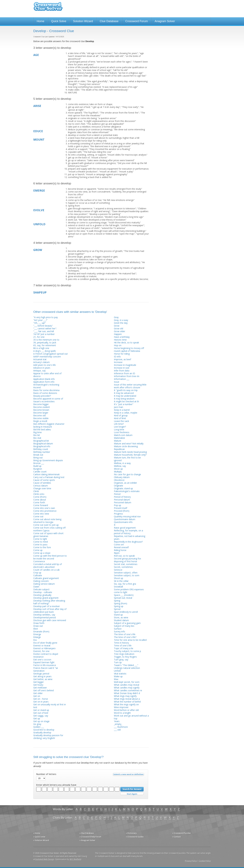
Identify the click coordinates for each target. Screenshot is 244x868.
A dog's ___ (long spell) (45, 351)
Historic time (120, 340)
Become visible (41, 418)
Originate (118, 486)
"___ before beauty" (43, 326)
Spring (117, 601)
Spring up (119, 606)
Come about (40, 500)
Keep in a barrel (122, 410)
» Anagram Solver (87, 840)
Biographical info (42, 446)
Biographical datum (43, 444)
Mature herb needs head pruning (130, 452)
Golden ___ (39, 727)
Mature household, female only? (130, 455)
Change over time (42, 488)
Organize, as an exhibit (125, 483)
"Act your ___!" (40, 320)
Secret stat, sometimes (126, 564)
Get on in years (41, 702)
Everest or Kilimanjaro (44, 648)
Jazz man (118, 407)
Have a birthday (122, 337)
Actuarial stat (40, 359)
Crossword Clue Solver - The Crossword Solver (48, 8)
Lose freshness (122, 432)
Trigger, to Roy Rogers (125, 657)
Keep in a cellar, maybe (126, 413)
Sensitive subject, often (126, 573)
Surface (118, 629)
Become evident (42, 407)
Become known (41, 410)
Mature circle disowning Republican (126, 448)
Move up (118, 469)
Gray (116, 317)
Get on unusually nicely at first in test (50, 706)
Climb (36, 491)
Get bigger (39, 682)
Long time (119, 429)
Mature (118, 441)
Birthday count (41, 449)
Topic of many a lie (124, 648)
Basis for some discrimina (46, 390)
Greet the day (121, 323)
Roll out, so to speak (124, 556)
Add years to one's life (45, 365)
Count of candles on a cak (46, 570)
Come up (38, 550)
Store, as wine (121, 617)
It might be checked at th (126, 401)
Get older (38, 693)
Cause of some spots (44, 480)
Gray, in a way (121, 320)
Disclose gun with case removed (50, 620)
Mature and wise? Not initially (129, 444)
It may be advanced (124, 393)
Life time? (119, 424)
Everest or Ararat (42, 646)
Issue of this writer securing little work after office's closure (130, 386)
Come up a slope (42, 553)
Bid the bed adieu (42, 429)
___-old (117, 730)
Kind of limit (120, 418)
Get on (37, 696)
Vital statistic (120, 674)
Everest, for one (41, 651)
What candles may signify (127, 688)
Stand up (118, 615)
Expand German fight (44, 662)
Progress (118, 514)
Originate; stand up (123, 488)
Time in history (121, 643)
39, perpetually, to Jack (45, 343)
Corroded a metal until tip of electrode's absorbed (48, 566)
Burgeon (38, 469)
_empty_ (118, 724)
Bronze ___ (39, 463)
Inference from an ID (124, 373)
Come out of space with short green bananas (48, 535)
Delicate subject (41, 589)
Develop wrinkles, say (44, 615)
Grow (117, 326)
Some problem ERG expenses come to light (129, 591)
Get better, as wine (43, 679)
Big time (38, 432)
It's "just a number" (124, 404)
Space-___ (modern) (124, 595)
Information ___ (122, 379)
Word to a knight (122, 713)
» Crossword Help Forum (90, 837)
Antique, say (39, 371)
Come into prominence (45, 511)
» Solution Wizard (41, 840)
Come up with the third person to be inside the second (50, 557)
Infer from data (122, 371)
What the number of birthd (127, 702)
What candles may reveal (127, 685)
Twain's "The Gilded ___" (126, 665)
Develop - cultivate (43, 592)
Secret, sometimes (123, 567)
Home (41, 21)
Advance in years (42, 368)
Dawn (36, 587)
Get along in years (42, 676)
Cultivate (38, 575)
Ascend (37, 387)
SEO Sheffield (75, 859)
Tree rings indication (124, 654)
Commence (39, 561)
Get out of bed (41, 713)
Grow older (120, 331)
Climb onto (39, 494)
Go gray (37, 724)
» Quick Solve (39, 837)
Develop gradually (42, 595)
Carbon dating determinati (46, 474)
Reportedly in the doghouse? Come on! (128, 543)
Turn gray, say (121, 660)
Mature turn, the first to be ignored (127, 459)
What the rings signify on (126, 704)
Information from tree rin (127, 376)
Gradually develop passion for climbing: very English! (48, 737)
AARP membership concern (47, 357)
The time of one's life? (125, 637)
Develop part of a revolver (47, 606)
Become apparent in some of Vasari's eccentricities (48, 400)
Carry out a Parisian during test (49, 477)
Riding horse (120, 550)
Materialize (119, 438)
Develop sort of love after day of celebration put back (50, 610)
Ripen (117, 553)
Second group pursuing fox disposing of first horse (127, 560)
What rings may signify (125, 696)
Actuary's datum (41, 362)
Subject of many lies (124, 626)
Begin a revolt (40, 421)
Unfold (117, 671)
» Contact (177, 837)
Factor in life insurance (45, 665)
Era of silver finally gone (45, 643)
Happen (118, 334)
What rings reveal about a (127, 699)
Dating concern (41, 581)
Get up (37, 718)
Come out (38, 516)
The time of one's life (125, 634)
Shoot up (118, 578)
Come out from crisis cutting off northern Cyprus (49, 529)
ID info (117, 357)
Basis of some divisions (45, 393)
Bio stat (37, 438)
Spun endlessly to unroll (126, 612)
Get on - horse (41, 699)
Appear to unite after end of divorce (47, 375)
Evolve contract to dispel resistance (46, 655)
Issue (117, 382)
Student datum (121, 620)
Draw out (38, 626)
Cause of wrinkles (42, 483)
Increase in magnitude (125, 365)
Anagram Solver (165, 21)
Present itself (121, 508)
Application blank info (44, 379)
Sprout (117, 609)
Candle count (40, 472)
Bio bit (37, 435)
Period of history (122, 497)
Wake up (118, 676)
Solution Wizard (83, 21)
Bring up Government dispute (48, 460)
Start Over (132, 794)
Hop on (118, 345)
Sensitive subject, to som (127, 575)
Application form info (44, 382)
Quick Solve (59, 21)
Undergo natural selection (127, 668)
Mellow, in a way (122, 463)
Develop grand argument (46, 598)
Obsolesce (119, 480)
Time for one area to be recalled (130, 640)
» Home (37, 833)
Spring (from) (121, 603)
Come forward (41, 505)
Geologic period (41, 674)
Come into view (41, 514)
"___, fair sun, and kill (44, 331)
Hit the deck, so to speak (126, 343)
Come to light (40, 539)
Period (117, 494)
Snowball (118, 587)
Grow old (118, 328)
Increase (118, 362)
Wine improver (121, 707)
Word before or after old (126, 710)
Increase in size (122, 368)
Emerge (37, 634)
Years (117, 721)
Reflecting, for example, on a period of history (128, 532)
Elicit (36, 629)
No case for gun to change (127, 474)
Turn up (118, 662)
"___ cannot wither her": (45, 328)
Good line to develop (44, 730)
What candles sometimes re (128, 690)
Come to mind (41, 542)
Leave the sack (121, 421)
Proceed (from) (122, 511)
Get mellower (40, 688)
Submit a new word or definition (129, 775)
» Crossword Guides (135, 837)
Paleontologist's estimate (127, 491)
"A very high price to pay (46, 317)
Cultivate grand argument (46, 578)
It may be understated (125, 396)
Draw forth (39, 623)
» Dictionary (131, 833)
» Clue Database (87, 833)
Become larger (41, 413)
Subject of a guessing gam (127, 623)
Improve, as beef (122, 359)
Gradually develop (42, 732)
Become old (39, 415)
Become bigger (41, 404)
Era (35, 640)
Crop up (37, 573)
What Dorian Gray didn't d (127, 693)
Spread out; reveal (123, 598)
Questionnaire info (123, 522)
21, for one (39, 337)
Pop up (117, 505)
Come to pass (40, 545)
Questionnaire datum (125, 519)
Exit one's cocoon (42, 660)
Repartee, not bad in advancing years (130, 537)
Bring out (38, 458)
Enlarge (37, 637)
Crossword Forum (137, 21)
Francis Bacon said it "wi (46, 668)
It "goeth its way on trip (126, 390)
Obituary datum (122, 477)
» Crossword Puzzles (182, 833)
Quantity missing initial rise (127, 516)
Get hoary (38, 685)
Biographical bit (41, 441)
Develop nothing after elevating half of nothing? (49, 602)
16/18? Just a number (44, 334)
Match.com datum (123, 435)
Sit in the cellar (121, 581)
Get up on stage (41, 721)
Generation (39, 671)
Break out (38, 455)
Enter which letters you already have (56, 785)
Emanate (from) (41, 631)
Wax (116, 679)
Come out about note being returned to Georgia (47, 521)
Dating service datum (44, 584)
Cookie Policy (205, 861)
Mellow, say (120, 466)
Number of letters (46, 774)
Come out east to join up (46, 525)
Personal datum (122, 500)
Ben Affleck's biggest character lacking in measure (49, 425)
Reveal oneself (121, 547)
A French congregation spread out (50, 354)
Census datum (41, 486)
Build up (37, 466)
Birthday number (42, 452)
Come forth (39, 502)
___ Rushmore (121, 727)
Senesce (118, 570)
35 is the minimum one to (46, 340)
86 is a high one (41, 348)
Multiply (118, 472)
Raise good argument (125, 528)
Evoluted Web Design (45, 859)
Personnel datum (123, 502)
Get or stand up (41, 710)
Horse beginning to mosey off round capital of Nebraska (129, 350)
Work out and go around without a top (131, 717)
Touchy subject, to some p (127, 651)
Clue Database (109, 21)
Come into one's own (44, 508)
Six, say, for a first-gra (125, 584)
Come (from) (40, 497)
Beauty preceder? (42, 396)
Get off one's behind (43, 690)
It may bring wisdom (124, 399)
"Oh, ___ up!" (40, 323)
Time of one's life (123, 646)
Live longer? (120, 427)
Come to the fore (42, 547)
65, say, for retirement (45, 345)
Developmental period (45, 617)
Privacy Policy (191, 861)
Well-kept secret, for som (127, 682)
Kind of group (121, 415)
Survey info (120, 631)
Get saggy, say (41, 716)
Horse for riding (122, 354)
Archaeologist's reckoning (46, 385)
